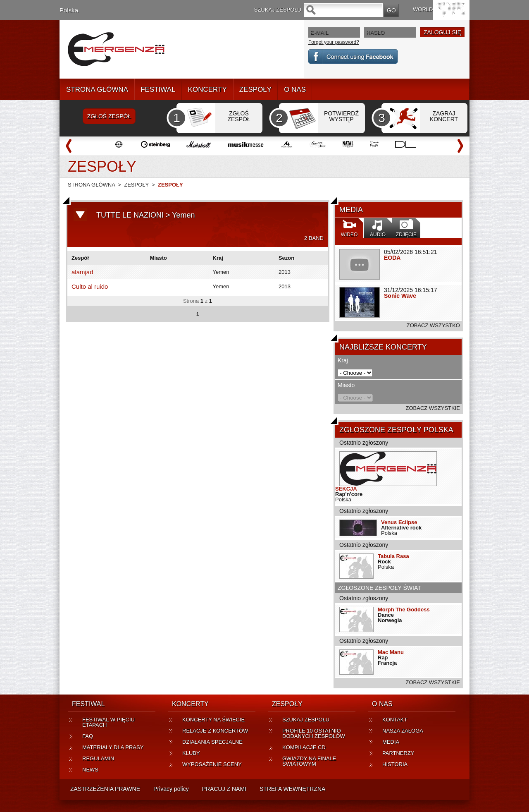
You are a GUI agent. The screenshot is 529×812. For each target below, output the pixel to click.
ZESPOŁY (255, 90)
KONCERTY (207, 90)
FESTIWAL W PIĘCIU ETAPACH (108, 722)
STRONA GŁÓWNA (97, 90)
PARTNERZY (398, 753)
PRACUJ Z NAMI (224, 789)
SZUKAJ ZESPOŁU (306, 720)
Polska (69, 10)
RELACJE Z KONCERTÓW (215, 731)
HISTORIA (395, 764)
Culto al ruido (90, 286)
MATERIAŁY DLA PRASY (113, 747)
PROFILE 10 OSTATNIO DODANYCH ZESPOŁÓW (314, 733)
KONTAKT (395, 720)
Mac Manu (391, 652)
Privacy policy (171, 789)
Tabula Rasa (393, 556)
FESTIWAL (158, 90)
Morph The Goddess (404, 610)
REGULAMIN (98, 758)
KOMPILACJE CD (304, 747)
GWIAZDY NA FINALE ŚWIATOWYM (309, 761)
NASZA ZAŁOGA (403, 731)
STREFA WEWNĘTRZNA (292, 789)
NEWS (90, 770)
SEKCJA (346, 489)
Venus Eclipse (399, 522)
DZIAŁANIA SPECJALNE (212, 742)
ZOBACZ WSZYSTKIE (433, 408)
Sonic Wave (400, 296)
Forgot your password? (334, 42)
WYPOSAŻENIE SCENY (212, 764)
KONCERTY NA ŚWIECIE (213, 720)
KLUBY (191, 753)
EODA (392, 258)
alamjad (82, 272)
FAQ (88, 736)
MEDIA (391, 742)
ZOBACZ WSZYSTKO (433, 325)
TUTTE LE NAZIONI (130, 215)
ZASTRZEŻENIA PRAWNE (105, 789)
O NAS (295, 90)
